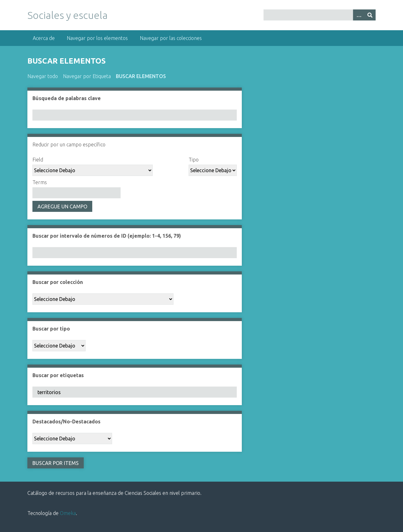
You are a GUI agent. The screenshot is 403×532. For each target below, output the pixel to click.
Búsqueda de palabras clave (67, 98)
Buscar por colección (58, 282)
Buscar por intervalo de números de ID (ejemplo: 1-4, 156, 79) (107, 236)
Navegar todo (43, 76)
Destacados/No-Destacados (66, 422)
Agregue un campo (62, 207)
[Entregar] (370, 15)
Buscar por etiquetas (58, 375)
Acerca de (44, 38)
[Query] (320, 15)
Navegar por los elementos (97, 38)
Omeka (68, 513)
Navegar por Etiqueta (87, 76)
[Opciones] (359, 15)
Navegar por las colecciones (171, 38)
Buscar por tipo (51, 329)
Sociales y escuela (68, 15)
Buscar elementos (141, 76)
